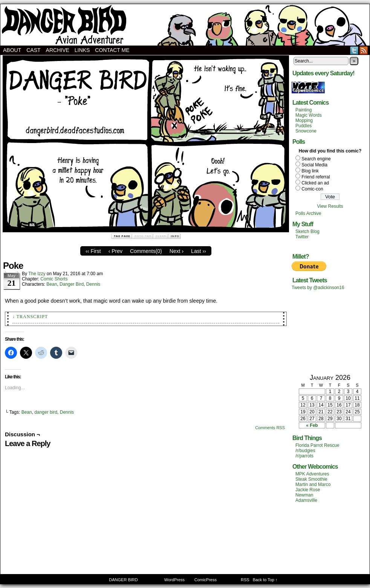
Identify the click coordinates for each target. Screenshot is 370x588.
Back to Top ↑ (265, 580)
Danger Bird (72, 284)
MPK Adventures (312, 474)
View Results (330, 206)
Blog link (310, 171)
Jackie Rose (308, 490)
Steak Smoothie (311, 479)
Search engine (316, 159)
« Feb (312, 425)
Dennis (93, 284)
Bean (52, 284)
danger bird (46, 412)
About (12, 50)
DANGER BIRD (185, 25)
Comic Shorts (54, 279)
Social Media (314, 165)
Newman (304, 495)
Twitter (354, 50)
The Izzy (37, 274)
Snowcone (306, 131)
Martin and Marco (313, 484)
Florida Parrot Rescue (317, 445)
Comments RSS (270, 428)
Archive (58, 50)
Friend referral (316, 177)
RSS (364, 50)
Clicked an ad (315, 183)
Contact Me (112, 50)
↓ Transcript (30, 317)
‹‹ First (93, 251)
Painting (303, 110)
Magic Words (309, 115)
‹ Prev (115, 251)
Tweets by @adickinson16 (318, 288)
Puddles (303, 126)
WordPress (174, 580)
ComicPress (206, 580)
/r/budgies (305, 451)
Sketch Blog (307, 232)
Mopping (304, 120)
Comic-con (312, 189)
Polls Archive (308, 213)
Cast (33, 50)
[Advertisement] (330, 332)
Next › (177, 251)
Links (82, 50)
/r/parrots (304, 456)
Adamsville (306, 500)
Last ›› (199, 251)
